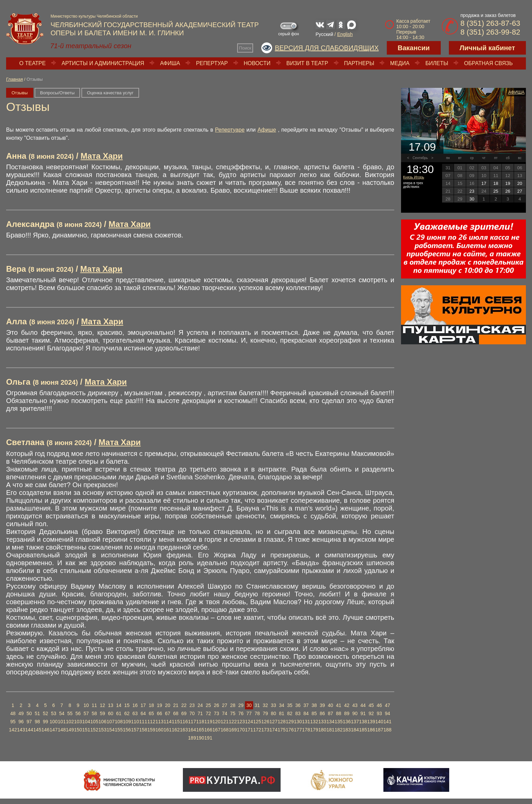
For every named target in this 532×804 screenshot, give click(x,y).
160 (159, 730)
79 (265, 713)
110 (135, 722)
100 (53, 722)
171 (249, 730)
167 (216, 730)
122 (233, 722)
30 (249, 705)
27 (225, 705)
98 (37, 722)
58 (94, 713)
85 (314, 713)
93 (379, 713)
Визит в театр (307, 63)
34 (282, 705)
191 (208, 738)
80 (273, 713)
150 (78, 730)
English (345, 34)
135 (338, 722)
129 (290, 722)
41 (339, 705)
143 (21, 730)
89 (347, 713)
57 (86, 713)
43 (355, 705)
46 (379, 705)
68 (176, 713)
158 (143, 730)
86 (322, 713)
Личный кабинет (487, 48)
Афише (267, 130)
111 (143, 722)
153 (102, 730)
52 (45, 713)
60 (111, 713)
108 (119, 722)
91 (363, 713)
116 (184, 722)
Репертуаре (230, 130)
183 (347, 730)
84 (306, 713)
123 (241, 722)
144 (29, 730)
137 (355, 722)
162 (176, 730)
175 (281, 730)
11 (94, 705)
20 (168, 705)
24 (200, 705)
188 (387, 730)
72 (208, 713)
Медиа (400, 63)
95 (13, 722)
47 (387, 705)
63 (135, 713)
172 (257, 730)
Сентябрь (420, 158)
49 (21, 713)
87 (330, 713)
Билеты (437, 63)
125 (257, 722)
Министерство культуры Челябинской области (94, 16)
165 (200, 730)
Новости (257, 63)
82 (290, 713)
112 (151, 722)
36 (298, 705)
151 (86, 730)
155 (119, 730)
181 (330, 730)
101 (62, 722)
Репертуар (212, 63)
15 (127, 705)
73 (216, 713)
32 (265, 705)
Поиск (245, 48)
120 (216, 722)
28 (233, 705)
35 (290, 705)
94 (387, 713)
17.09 (422, 147)
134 (330, 722)
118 (200, 722)
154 (110, 730)
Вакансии (414, 48)
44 (363, 705)
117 (192, 722)
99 (45, 722)
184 (355, 730)
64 (143, 713)
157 (135, 730)
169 (233, 730)
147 (53, 730)
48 (13, 713)
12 (102, 705)
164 (192, 730)
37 (306, 705)
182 (338, 730)
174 (273, 730)
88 (339, 713)
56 (78, 713)
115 (176, 722)
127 (273, 722)
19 (159, 705)
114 (167, 722)
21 (176, 705)
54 (62, 713)
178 (306, 730)
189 (192, 738)
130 (298, 722)
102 (70, 722)
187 (379, 730)
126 (265, 722)
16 (135, 705)
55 (70, 713)
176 (290, 730)
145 (37, 730)
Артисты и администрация (103, 63)
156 (127, 730)
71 (200, 713)
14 (119, 705)
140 (379, 722)
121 (224, 722)
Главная (14, 79)
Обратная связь (488, 63)
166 (208, 730)
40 (330, 705)
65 (151, 713)
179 (314, 730)
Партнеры (359, 63)
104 (86, 722)
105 (94, 722)
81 (282, 713)
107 (110, 722)
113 (159, 722)
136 (347, 722)
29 (241, 705)
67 (168, 713)
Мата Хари (102, 156)
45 (371, 705)
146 (45, 730)
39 (322, 705)
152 (94, 730)
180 (322, 730)
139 (371, 722)
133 (322, 722)
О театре (33, 63)
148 (62, 730)
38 (314, 705)
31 (257, 705)
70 (192, 713)
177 (298, 730)
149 (70, 730)
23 (192, 705)
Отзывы (20, 93)
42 (347, 705)
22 (184, 705)
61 (119, 713)
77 (249, 713)
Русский (324, 34)
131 (306, 722)
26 (216, 705)
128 (281, 722)
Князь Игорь (414, 177)
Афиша (170, 63)
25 (208, 705)
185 (363, 730)
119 (208, 722)
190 (200, 738)
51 (37, 713)
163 (184, 730)
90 (355, 713)
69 (184, 713)
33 (273, 705)
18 (151, 705)
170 (241, 730)
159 (151, 730)
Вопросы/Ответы (57, 93)
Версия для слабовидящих (327, 48)
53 (54, 713)
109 (127, 722)
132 (314, 722)
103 (78, 722)
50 (29, 713)
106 (102, 722)
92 (371, 713)
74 (225, 713)
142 (13, 730)
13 (111, 705)
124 (249, 722)
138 (363, 722)
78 (257, 713)
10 (86, 705)
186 (371, 730)
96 (21, 722)
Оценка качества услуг (110, 93)
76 (241, 713)
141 (387, 722)
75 (233, 713)
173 (265, 730)
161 (167, 730)
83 (298, 713)
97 (29, 722)
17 (143, 705)
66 (159, 713)
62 (127, 713)
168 (224, 730)
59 (102, 713)
